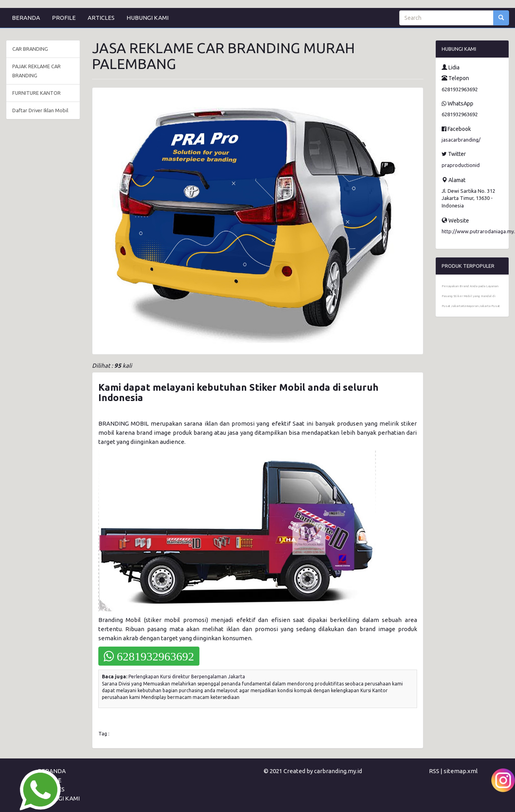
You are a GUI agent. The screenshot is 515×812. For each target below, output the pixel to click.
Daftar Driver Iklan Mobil (40, 110)
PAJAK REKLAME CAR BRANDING (36, 71)
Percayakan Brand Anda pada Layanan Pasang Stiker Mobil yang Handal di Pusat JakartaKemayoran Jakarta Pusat (471, 296)
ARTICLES (101, 18)
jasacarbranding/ (461, 140)
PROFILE (64, 18)
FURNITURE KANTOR (36, 93)
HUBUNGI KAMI (147, 18)
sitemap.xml (461, 771)
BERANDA (26, 18)
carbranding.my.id (338, 771)
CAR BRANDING (30, 49)
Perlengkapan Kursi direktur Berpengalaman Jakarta (187, 677)
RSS (434, 771)
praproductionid (461, 165)
